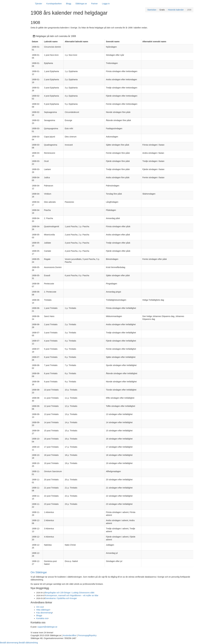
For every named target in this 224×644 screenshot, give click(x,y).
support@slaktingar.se (47, 627)
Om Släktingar (39, 572)
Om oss (40, 607)
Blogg (69, 4)
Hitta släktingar (43, 610)
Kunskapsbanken (54, 4)
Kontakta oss (42, 618)
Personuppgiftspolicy (87, 635)
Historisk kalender (176, 10)
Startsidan (152, 10)
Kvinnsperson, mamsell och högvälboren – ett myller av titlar (72, 595)
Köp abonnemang (44, 613)
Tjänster (38, 4)
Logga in (106, 4)
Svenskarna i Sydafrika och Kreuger (61, 598)
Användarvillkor (70, 635)
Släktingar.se (81, 4)
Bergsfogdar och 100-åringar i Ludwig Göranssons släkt (70, 593)
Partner (94, 4)
